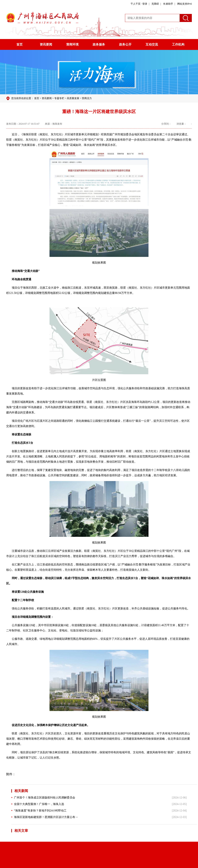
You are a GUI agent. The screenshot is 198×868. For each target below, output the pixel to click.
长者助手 (168, 4)
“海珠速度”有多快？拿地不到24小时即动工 (39, 811)
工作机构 (178, 44)
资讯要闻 (46, 44)
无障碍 (155, 4)
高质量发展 (73, 98)
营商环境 (72, 44)
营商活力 (87, 98)
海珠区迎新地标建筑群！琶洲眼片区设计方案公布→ (45, 817)
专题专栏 (59, 98)
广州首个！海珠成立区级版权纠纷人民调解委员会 (43, 798)
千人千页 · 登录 (139, 4)
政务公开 (125, 44)
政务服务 (99, 44)
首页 (19, 44)
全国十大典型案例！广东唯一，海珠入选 (38, 804)
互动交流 (152, 44)
